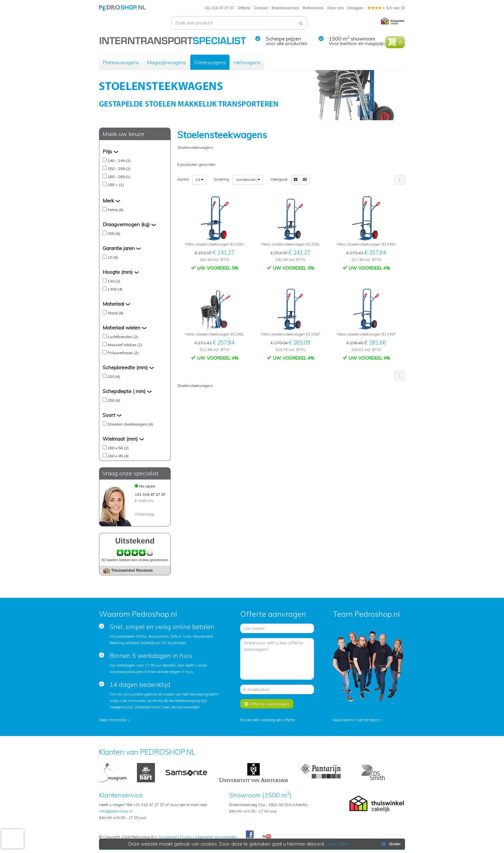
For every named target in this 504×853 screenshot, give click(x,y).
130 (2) (114, 281)
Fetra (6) (116, 210)
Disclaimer (168, 837)
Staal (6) (116, 313)
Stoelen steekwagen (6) (130, 424)
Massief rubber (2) (125, 345)
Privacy (186, 837)
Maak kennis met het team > (358, 720)
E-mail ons (144, 501)
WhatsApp (144, 514)
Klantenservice (285, 8)
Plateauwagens (121, 62)
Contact (261, 8)
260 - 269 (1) (119, 177)
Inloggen (355, 8)
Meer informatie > (114, 720)
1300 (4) (115, 289)
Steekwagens (210, 62)
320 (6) (114, 377)
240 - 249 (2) (119, 161)
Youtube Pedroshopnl (267, 837)
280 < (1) (116, 185)
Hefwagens (247, 62)
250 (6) (114, 400)
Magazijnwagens (166, 62)
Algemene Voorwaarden (216, 837)
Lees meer (338, 844)
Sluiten (390, 844)
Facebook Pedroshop (250, 835)
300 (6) (114, 233)
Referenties (313, 8)
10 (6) (113, 257)
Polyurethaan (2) (123, 353)
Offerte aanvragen (267, 704)
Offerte (244, 8)
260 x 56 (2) (118, 448)
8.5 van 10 (386, 8)
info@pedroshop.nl (116, 811)
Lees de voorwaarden (181, 707)
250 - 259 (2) (119, 169)
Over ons (336, 8)
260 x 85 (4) (118, 456)
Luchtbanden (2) (123, 337)
